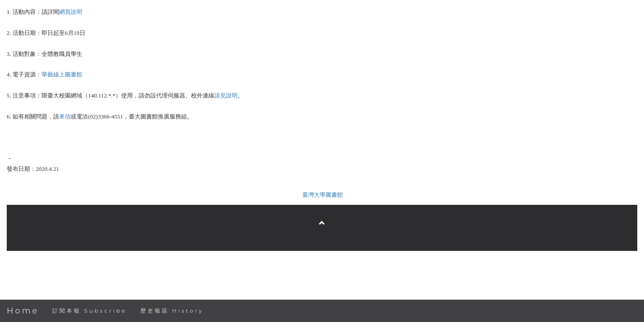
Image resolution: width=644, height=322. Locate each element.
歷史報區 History (172, 311)
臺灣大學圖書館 (323, 195)
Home (23, 311)
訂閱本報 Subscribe (90, 311)
